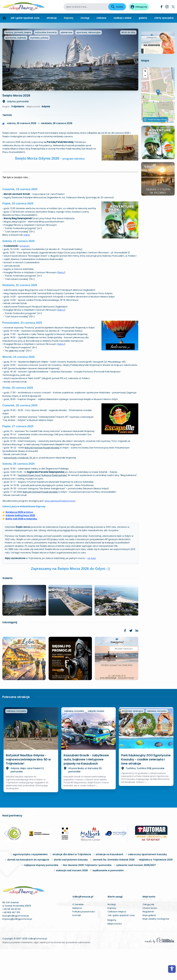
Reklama (77, 939)
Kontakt (77, 946)
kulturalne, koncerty (46, 63)
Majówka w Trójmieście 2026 (156, 890)
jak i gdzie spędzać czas (25, 18)
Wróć (128, 63)
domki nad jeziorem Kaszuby (71, 890)
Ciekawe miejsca (117, 942)
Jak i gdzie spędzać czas (121, 946)
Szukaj (117, 7)
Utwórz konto (150, 939)
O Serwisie (78, 935)
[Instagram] (167, 7)
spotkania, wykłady (16, 68)
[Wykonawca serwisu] (159, 971)
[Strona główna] (4, 18)
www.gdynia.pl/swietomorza (60, 531)
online (27, 266)
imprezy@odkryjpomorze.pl (17, 950)
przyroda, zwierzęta (132, 742)
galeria (143, 18)
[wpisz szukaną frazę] (86, 7)
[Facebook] (162, 7)
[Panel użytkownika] (139, 7)
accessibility (172, 969)
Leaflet (170, 175)
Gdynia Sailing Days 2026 (20, 546)
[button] (158, 145)
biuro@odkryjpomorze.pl (16, 946)
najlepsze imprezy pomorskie (41, 896)
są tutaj (92, 589)
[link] (125, 661)
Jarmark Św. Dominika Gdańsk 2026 (114, 890)
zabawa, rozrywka (16, 742)
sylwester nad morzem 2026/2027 (136, 896)
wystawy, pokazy (39, 68)
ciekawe (101, 18)
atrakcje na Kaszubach (109, 885)
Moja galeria (149, 946)
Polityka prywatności (84, 942)
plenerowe (67, 63)
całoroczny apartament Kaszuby (147, 885)
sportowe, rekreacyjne (88, 63)
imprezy (69, 18)
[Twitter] (173, 7)
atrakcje (52, 18)
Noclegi (112, 935)
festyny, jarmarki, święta (18, 63)
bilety (61, 303)
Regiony (112, 951)
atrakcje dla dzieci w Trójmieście (72, 885)
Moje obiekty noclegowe (156, 950)
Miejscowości (115, 954)
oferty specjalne (164, 18)
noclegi (85, 18)
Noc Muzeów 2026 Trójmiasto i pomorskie (87, 896)
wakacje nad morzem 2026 (72, 901)
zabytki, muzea (96, 742)
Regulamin (148, 942)
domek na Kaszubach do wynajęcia (28, 890)
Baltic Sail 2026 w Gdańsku (22, 549)
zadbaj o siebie (123, 18)
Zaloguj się (148, 935)
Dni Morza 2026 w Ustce (19, 543)
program (25, 277)
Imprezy (112, 939)
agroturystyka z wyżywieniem (30, 885)
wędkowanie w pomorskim (108, 901)
